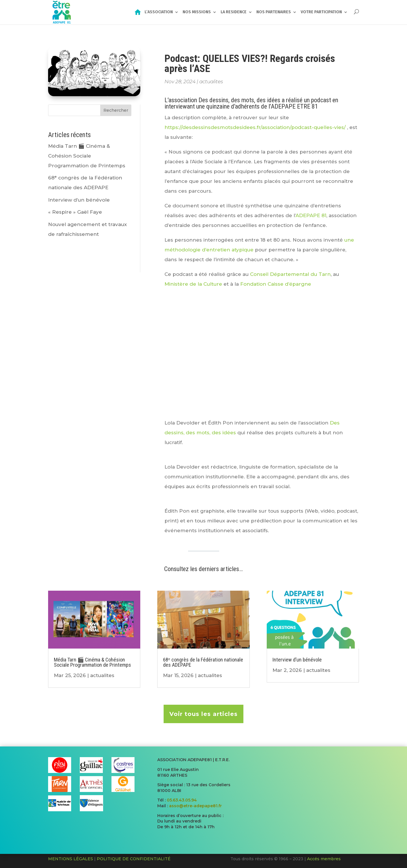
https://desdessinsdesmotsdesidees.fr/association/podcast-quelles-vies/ (255, 127)
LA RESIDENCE (234, 13)
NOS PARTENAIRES (274, 13)
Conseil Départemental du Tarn (290, 274)
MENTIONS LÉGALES (71, 859)
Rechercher (116, 110)
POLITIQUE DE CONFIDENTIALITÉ (134, 859)
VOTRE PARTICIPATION (321, 13)
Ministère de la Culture (193, 284)
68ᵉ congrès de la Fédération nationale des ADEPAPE (203, 662)
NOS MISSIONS (197, 13)
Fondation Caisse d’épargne (275, 284)
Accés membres (324, 859)
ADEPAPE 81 (311, 215)
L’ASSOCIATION (159, 13)
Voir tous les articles (203, 714)
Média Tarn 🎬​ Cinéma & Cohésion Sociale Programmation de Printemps (87, 156)
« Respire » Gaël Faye (75, 212)
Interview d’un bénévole (79, 200)
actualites (211, 82)
